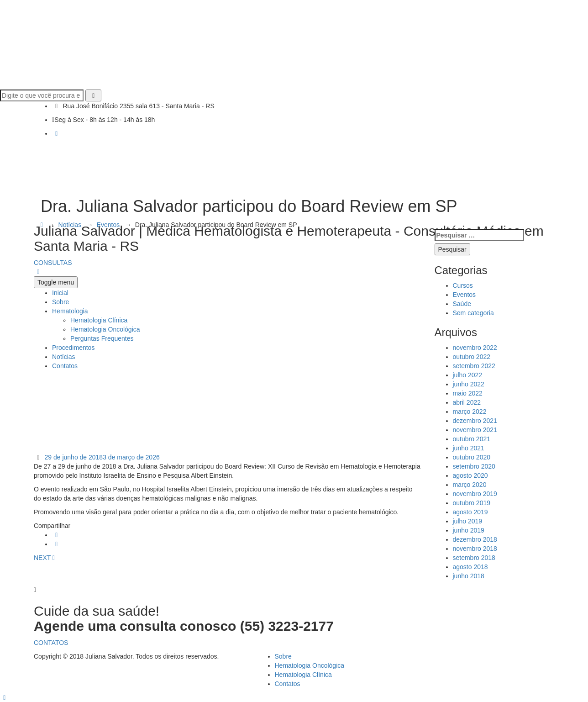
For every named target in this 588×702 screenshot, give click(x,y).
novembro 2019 (475, 494)
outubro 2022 (472, 357)
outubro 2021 (472, 439)
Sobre (283, 656)
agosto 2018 (470, 567)
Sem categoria (473, 313)
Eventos (465, 295)
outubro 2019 (472, 503)
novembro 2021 (475, 430)
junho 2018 (469, 576)
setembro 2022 (474, 366)
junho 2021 (469, 448)
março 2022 (470, 412)
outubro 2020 (472, 457)
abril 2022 (467, 402)
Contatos (288, 684)
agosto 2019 (470, 512)
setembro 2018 (474, 558)
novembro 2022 (475, 348)
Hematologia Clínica (303, 675)
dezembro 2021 (475, 421)
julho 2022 (468, 375)
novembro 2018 (475, 549)
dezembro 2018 (475, 539)
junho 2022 (469, 384)
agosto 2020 (470, 475)
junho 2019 (469, 530)
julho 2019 (468, 521)
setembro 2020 (474, 466)
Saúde (462, 304)
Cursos (463, 285)
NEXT (44, 558)
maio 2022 (468, 393)
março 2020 (470, 485)
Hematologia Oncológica (310, 665)
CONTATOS (51, 643)
